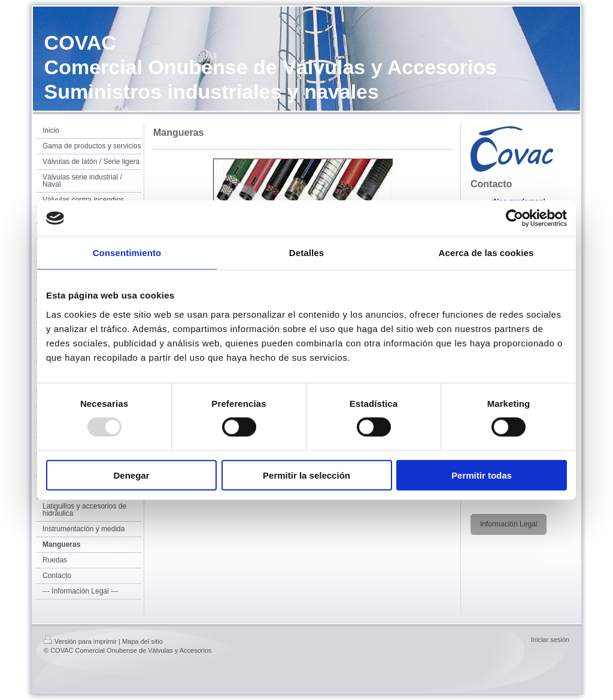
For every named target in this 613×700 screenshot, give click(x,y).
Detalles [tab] (306, 253)
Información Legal (509, 524)
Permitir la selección (306, 475)
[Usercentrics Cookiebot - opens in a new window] (515, 218)
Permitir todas (482, 475)
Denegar (131, 475)
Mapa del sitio (142, 641)
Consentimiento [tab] (127, 253)
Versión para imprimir (80, 641)
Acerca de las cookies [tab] (486, 253)
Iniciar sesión (550, 640)
